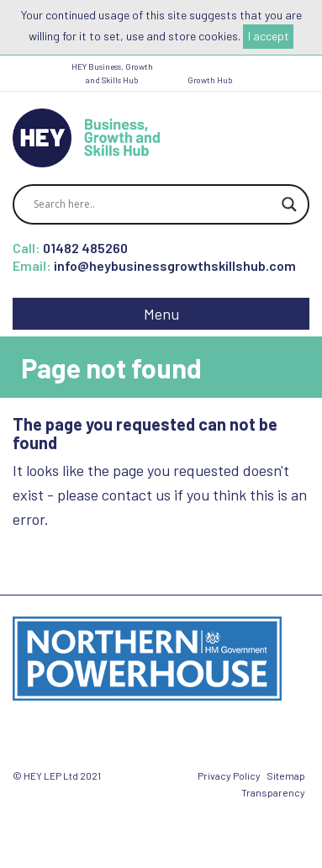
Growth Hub (210, 80)
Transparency (273, 792)
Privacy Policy (229, 775)
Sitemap (286, 775)
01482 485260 (85, 248)
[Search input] (153, 204)
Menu (161, 314)
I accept (269, 36)
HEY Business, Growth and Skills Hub (112, 73)
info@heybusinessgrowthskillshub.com (175, 265)
